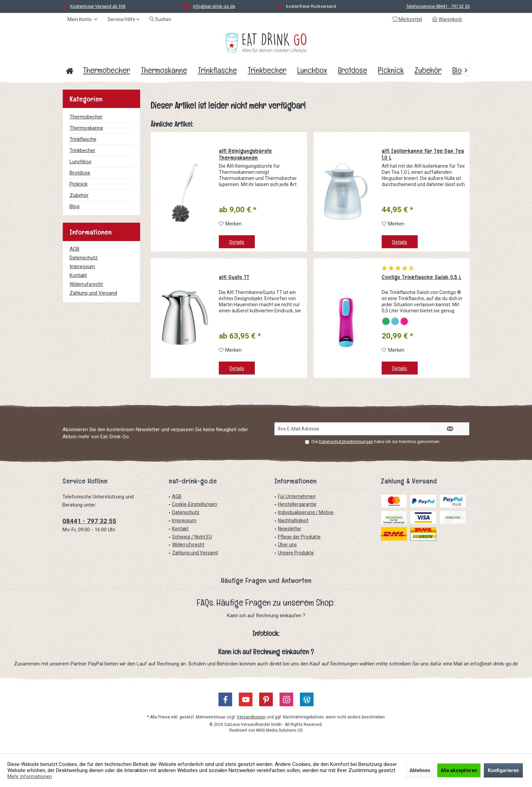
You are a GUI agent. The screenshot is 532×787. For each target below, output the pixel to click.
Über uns (287, 545)
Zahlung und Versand (93, 293)
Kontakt (78, 275)
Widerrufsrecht (86, 284)
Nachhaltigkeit (293, 520)
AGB (74, 249)
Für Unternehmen (297, 496)
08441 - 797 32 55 (89, 521)
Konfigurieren (503, 770)
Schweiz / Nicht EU (192, 537)
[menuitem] (448, 19)
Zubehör (79, 195)
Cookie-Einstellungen (195, 504)
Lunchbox (80, 162)
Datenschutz (84, 258)
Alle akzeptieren (459, 770)
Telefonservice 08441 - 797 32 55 (438, 6)
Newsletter (290, 529)
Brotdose (80, 173)
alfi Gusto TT (234, 277)
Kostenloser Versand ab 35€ (98, 6)
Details (237, 242)
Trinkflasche (83, 139)
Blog (74, 206)
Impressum (82, 267)
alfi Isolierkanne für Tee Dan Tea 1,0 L (423, 154)
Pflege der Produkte (299, 537)
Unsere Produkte (296, 553)
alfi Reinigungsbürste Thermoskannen (245, 154)
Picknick (79, 184)
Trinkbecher (82, 150)
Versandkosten (251, 717)
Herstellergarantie (297, 504)
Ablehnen (420, 770)
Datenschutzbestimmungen (346, 442)
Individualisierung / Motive (306, 512)
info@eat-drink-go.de (214, 6)
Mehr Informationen (30, 776)
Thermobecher (86, 117)
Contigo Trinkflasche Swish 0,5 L (422, 277)
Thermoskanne (86, 128)
